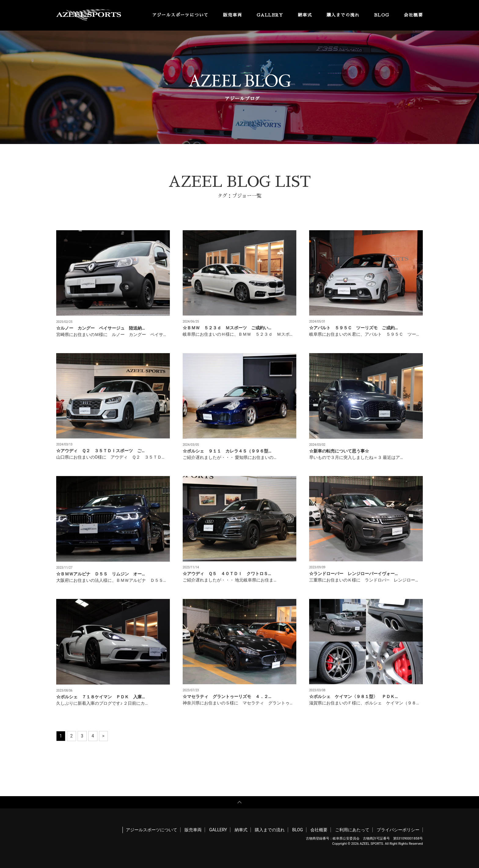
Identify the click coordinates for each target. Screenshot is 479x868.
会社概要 (413, 15)
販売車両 (232, 15)
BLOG (382, 15)
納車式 (305, 15)
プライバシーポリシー (398, 830)
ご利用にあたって (352, 830)
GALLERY (270, 15)
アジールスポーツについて (180, 15)
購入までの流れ (343, 15)
